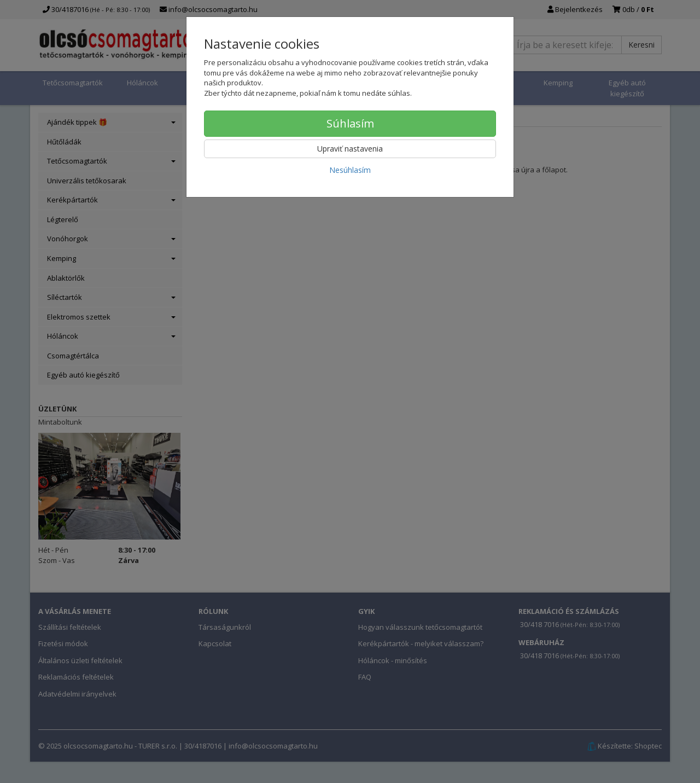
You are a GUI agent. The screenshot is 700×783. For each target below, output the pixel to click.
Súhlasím (350, 123)
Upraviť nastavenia (350, 149)
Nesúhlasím (350, 170)
